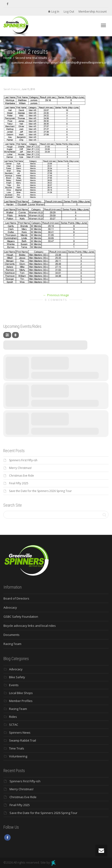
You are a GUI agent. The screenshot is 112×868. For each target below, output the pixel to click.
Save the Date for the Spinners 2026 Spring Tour (40, 491)
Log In (55, 12)
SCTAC (14, 725)
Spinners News (20, 732)
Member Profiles (21, 701)
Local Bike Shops (21, 693)
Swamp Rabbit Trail (23, 740)
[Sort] (15, 335)
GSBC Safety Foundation (21, 617)
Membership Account (93, 12)
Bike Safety (17, 677)
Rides (13, 717)
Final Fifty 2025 (19, 483)
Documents (12, 635)
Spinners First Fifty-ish (23, 460)
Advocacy (10, 607)
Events (14, 685)
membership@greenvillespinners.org (84, 63)
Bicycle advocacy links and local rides (30, 626)
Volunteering (18, 756)
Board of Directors (16, 598)
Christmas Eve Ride (21, 476)
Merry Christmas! (20, 468)
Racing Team (12, 644)
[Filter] (7, 335)
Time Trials (17, 748)
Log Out (69, 12)
